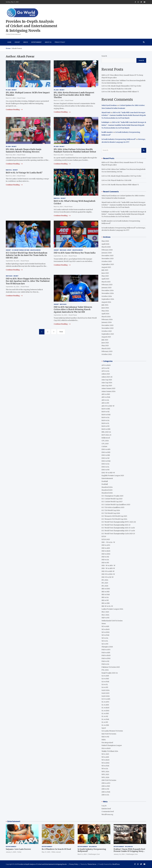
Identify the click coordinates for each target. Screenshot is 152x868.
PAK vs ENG (106, 658)
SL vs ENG (105, 711)
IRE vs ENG (106, 589)
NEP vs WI (105, 618)
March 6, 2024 (58, 207)
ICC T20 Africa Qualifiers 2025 (113, 507)
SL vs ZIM (105, 725)
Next (61, 332)
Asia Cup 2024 (107, 383)
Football (105, 481)
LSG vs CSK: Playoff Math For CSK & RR (116, 89)
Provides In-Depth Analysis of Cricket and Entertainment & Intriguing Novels (32, 26)
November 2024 (108, 293)
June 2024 (105, 308)
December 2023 (107, 325)
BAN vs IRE (106, 409)
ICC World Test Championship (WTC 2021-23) (119, 522)
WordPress (116, 864)
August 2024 (106, 302)
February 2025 (107, 285)
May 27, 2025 (46, 852)
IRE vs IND (106, 592)
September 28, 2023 (60, 256)
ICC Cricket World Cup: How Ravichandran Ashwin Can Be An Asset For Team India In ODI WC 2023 (27, 255)
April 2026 (105, 244)
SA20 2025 (106, 693)
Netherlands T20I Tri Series (112, 621)
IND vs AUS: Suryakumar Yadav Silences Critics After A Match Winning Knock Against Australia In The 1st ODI (73, 309)
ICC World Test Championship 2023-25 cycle (118, 528)
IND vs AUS (63, 250)
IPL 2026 (105, 586)
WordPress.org (107, 814)
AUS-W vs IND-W (108, 406)
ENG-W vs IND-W (108, 473)
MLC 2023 (105, 612)
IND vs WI (105, 563)
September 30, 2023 (12, 261)
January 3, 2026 (11, 852)
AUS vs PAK (106, 397)
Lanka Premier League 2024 (112, 609)
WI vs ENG (105, 763)
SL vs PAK (105, 719)
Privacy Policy (60, 42)
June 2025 (105, 273)
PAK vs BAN (106, 655)
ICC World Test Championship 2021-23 (116, 525)
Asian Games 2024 (109, 391)
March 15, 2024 (11, 176)
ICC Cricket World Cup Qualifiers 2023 (116, 505)
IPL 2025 (105, 583)
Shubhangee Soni (94, 854)
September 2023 (108, 334)
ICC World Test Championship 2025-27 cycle (118, 531)
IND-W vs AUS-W (108, 571)
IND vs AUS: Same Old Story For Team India (75, 253)
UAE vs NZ (105, 737)
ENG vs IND (106, 452)
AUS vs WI (105, 403)
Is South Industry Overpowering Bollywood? (119, 139)
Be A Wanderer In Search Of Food (56, 849)
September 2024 (108, 299)
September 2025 (108, 264)
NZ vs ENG (106, 632)
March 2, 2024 (82, 854)
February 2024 (107, 319)
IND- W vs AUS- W (108, 565)
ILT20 (104, 536)
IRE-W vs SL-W (107, 606)
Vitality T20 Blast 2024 (110, 751)
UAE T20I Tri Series (109, 734)
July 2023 (105, 340)
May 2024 (105, 311)
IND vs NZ (105, 557)
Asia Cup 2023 (107, 380)
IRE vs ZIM (106, 603)
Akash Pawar (21, 98)
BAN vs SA (105, 417)
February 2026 (107, 250)
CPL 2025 (105, 444)
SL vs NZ (105, 716)
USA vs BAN (106, 748)
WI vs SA (105, 769)
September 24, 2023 (60, 315)
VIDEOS (26, 42)
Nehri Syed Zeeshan (109, 105)
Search (104, 56)
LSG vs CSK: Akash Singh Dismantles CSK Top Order (121, 86)
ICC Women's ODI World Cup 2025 (114, 516)
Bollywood (106, 438)
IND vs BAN (106, 551)
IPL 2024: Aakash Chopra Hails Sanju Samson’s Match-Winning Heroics (24, 151)
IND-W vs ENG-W (108, 574)
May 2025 (105, 276)
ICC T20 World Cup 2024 (111, 510)
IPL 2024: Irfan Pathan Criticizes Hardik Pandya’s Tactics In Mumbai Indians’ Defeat (75, 151)
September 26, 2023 (12, 287)
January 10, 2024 (119, 854)
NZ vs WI (105, 644)
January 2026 (107, 253)
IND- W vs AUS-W (108, 568)
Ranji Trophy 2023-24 (110, 673)
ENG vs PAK (106, 461)
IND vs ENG (106, 554)
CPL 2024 (105, 441)
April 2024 (105, 314)
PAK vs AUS (106, 653)
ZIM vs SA (105, 795)
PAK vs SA (105, 664)
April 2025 (105, 279)
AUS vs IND (106, 394)
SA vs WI (105, 687)
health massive (107, 132)
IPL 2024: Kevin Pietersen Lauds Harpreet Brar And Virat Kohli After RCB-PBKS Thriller (74, 95)
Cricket (17, 42)
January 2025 (107, 288)
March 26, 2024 (11, 155)
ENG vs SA (105, 464)
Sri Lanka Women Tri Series (112, 731)
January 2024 (107, 322)
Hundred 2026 (107, 493)
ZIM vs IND (106, 786)
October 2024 (107, 296)
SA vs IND (105, 679)
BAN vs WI (105, 426)
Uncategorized (35, 250)
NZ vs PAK (105, 635)
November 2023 (108, 328)
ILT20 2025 (106, 539)
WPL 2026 (105, 777)
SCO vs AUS (106, 699)
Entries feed (106, 809)
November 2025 (108, 259)
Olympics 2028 (107, 647)
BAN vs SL (9, 170)
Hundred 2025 (107, 490)
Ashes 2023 (106, 374)
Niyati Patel (106, 113)
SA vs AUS (105, 676)
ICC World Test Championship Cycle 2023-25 (118, 534)
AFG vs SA (105, 371)
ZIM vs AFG (106, 783)
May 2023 (105, 346)
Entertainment (36, 42)
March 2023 (106, 348)
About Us (48, 42)
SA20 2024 (106, 690)
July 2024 (105, 305)
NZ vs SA (105, 638)
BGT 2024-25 (106, 435)
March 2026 (106, 247)
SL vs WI (105, 722)
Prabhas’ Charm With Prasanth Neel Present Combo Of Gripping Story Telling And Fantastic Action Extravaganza (129, 852)
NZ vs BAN (106, 629)
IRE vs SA (105, 597)
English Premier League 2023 (113, 476)
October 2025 (107, 261)
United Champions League (112, 745)
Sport (69, 250)
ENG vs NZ (106, 458)
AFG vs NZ (105, 368)
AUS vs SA (105, 400)
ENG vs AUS (106, 449)
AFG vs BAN (106, 365)
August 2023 (106, 337)
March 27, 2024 (11, 98)
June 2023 (105, 343)
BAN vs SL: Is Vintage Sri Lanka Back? (24, 173)
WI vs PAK (105, 766)
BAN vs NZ (106, 412)
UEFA (104, 740)
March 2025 (106, 282)
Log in (104, 806)
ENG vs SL (105, 467)
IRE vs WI (105, 600)
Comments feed (108, 811)
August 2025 (106, 267)
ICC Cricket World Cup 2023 (21, 250)
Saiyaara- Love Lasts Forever (18, 849)
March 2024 (106, 317)
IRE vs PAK (106, 595)
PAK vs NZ (105, 661)
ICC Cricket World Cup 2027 (112, 502)
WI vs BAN (105, 760)
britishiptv (105, 122)
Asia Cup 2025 (107, 386)
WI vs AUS (105, 757)
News (104, 624)
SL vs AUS (105, 705)
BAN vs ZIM (106, 429)
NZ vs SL (105, 641)
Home (9, 42)
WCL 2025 (105, 754)
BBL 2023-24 (106, 432)
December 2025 (108, 256)
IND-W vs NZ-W (108, 577)
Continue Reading (14, 110)
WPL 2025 (105, 774)
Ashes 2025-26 (107, 377)
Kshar (20, 852)
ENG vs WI (105, 470)
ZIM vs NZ (105, 789)
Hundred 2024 (107, 487)
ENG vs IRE (106, 455)
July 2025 (105, 270)
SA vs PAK (105, 682)
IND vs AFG (106, 545)
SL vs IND (105, 713)
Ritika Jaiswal (56, 852)
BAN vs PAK (106, 415)
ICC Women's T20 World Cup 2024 (114, 519)
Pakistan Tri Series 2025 (111, 667)
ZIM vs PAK (106, 792)
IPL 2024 (8, 90)
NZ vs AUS (105, 626)
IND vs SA (105, 560)
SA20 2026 (106, 696)
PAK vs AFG (106, 650)
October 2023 (107, 331)
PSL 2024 (105, 670)
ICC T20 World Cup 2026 (111, 513)
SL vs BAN (105, 708)
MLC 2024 (105, 615)
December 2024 (108, 290)
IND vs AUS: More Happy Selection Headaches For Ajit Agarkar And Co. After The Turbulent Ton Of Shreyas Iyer (28, 281)
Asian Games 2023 (108, 388)
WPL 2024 (105, 772)
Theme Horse (92, 864)
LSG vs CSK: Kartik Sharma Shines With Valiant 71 (120, 92)
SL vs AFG (105, 702)
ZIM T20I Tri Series (109, 780)
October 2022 (107, 354)
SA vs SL (105, 684)
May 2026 (105, 241)
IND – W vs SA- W (108, 542)
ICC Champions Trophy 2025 (112, 496)
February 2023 (107, 351)
